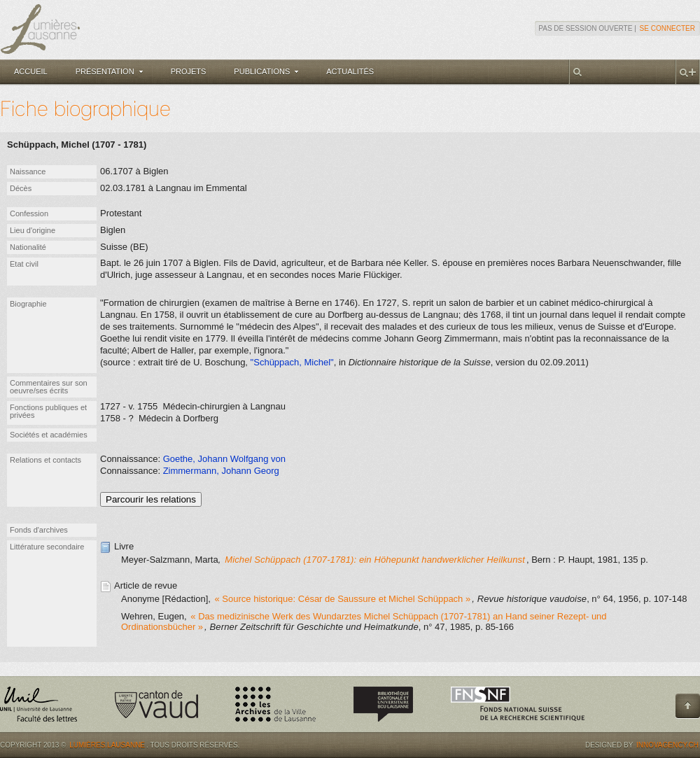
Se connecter (667, 28)
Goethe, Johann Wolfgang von (224, 459)
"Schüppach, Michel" (292, 362)
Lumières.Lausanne (107, 745)
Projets (189, 71)
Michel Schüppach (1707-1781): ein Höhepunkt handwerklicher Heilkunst (375, 560)
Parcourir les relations (151, 499)
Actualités (350, 71)
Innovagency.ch (667, 745)
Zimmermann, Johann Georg (221, 471)
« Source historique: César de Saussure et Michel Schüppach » (343, 599)
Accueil (31, 71)
